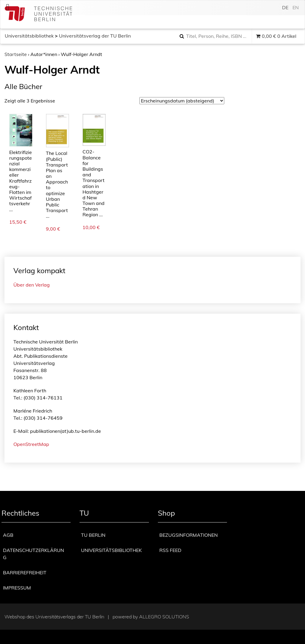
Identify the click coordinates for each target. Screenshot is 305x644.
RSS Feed (170, 550)
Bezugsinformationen (189, 535)
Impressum (17, 588)
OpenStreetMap (31, 444)
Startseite (16, 54)
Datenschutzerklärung (34, 554)
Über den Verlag (32, 285)
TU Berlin (93, 535)
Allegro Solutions (164, 617)
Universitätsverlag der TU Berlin (95, 36)
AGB (8, 535)
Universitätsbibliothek (29, 36)
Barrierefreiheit (25, 573)
